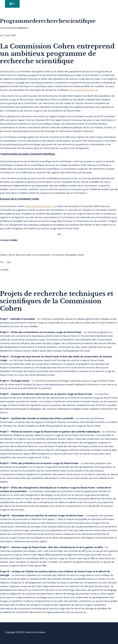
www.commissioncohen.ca (83, 90)
